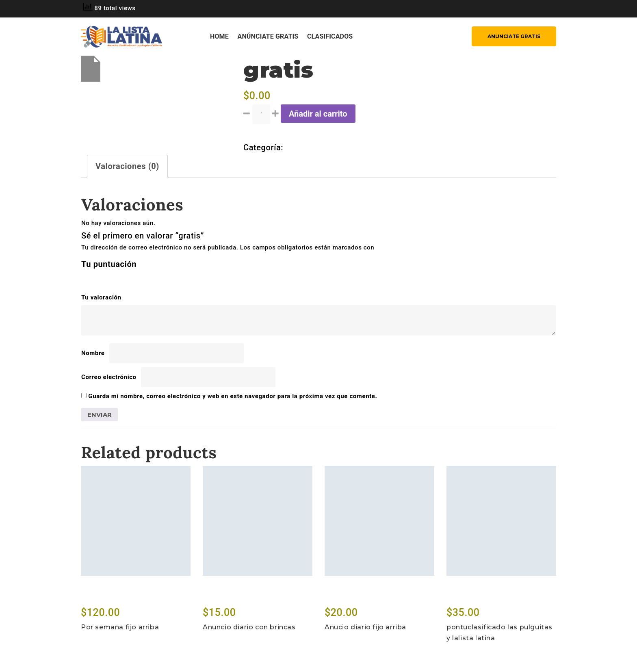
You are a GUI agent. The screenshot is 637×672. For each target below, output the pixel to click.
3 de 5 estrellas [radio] (109, 278)
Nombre (95, 353)
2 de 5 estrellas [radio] (97, 278)
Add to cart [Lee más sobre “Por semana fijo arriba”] (102, 597)
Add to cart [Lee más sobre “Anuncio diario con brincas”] (224, 597)
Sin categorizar (315, 147)
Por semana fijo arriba (120, 627)
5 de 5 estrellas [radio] (132, 278)
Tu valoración (104, 297)
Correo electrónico (111, 377)
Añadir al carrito (318, 114)
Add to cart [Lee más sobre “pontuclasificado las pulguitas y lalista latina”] (468, 597)
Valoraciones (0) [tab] (127, 166)
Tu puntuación (112, 264)
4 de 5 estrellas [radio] (121, 278)
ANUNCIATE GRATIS (514, 36)
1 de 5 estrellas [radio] (86, 278)
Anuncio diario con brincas (249, 627)
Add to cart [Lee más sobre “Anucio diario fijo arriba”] (346, 597)
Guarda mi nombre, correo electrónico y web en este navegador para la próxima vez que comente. (233, 396)
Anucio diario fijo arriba (365, 627)
